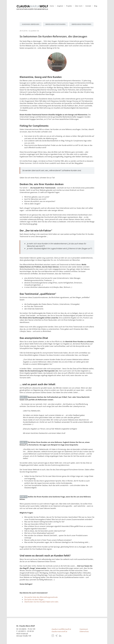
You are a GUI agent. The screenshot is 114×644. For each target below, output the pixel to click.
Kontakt (88, 6)
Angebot (60, 6)
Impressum (84, 629)
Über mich (79, 6)
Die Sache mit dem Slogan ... (35, 599)
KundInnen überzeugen (31, 24)
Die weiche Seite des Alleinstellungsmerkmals (41, 597)
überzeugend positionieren (55, 24)
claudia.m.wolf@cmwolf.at (61, 629)
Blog (96, 6)
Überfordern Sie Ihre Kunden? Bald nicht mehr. (42, 602)
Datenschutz (84, 631)
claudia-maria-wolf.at (59, 631)
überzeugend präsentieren (81, 24)
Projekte (69, 6)
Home (52, 6)
